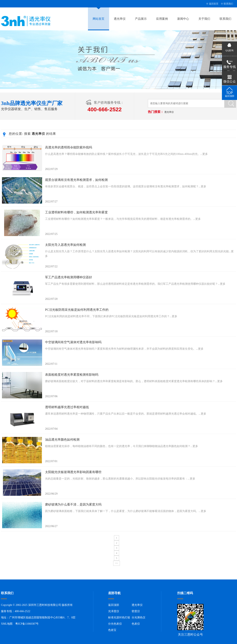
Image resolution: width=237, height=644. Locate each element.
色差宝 (112, 630)
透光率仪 (120, 19)
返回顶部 (114, 605)
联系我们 (228, 4)
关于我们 (204, 19)
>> (117, 563)
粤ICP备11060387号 (27, 624)
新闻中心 (183, 19)
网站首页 (99, 19)
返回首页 (214, 4)
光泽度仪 (114, 611)
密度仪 (136, 611)
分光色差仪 (115, 624)
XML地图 (7, 624)
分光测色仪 (138, 618)
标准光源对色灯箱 (119, 618)
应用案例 (162, 19)
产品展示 (141, 19)
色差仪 (136, 624)
